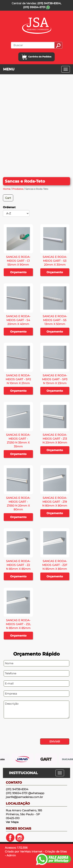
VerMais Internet (31, 852)
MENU (9, 69)
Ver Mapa (12, 822)
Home (7, 189)
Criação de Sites (56, 852)
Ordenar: (9, 207)
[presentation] (30, 729)
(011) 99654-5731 (37, 7)
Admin (11, 855)
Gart (8, 198)
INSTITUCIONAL (23, 773)
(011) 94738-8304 (49, 3)
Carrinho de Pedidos (36, 57)
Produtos (18, 189)
